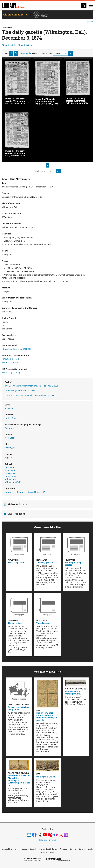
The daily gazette (16, 562)
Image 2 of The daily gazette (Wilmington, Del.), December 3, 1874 (47, 101)
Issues (6, 53)
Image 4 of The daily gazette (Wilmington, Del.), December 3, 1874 (16, 153)
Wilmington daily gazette (73, 564)
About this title (9, 45)
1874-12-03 (10, 408)
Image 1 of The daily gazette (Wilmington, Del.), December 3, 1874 (16, 101)
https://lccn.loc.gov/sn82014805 (17, 349)
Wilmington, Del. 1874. (47, 777)
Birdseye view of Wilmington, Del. (73, 693)
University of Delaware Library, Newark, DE (25, 492)
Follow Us (48, 829)
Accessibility (7, 849)
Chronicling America (20, 390)
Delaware (9, 428)
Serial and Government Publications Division (31, 395)
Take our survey (48, 840)
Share (90, 22)
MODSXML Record (10, 359)
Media (90, 849)
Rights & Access (17, 504)
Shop (52, 852)
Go (70, 53)
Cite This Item (16, 514)
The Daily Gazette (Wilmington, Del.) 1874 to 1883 (31, 386)
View (51, 53)
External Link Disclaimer (48, 849)
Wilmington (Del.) (13, 482)
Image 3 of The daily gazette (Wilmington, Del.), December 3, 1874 (77, 101)
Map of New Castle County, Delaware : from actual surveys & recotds (47, 716)
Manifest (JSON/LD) (11, 373)
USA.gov (64, 849)
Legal (17, 849)
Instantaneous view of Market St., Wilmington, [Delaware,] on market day (19, 780)
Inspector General (29, 849)
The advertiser (15, 623)
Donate (44, 852)
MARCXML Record (10, 363)
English (8, 458)
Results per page (41, 171)
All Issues (25, 53)
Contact (82, 849)
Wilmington (10, 448)
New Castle (10, 438)
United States (11, 418)
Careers (73, 849)
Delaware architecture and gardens (19, 708)
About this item (25, 45)
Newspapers (11, 473)
